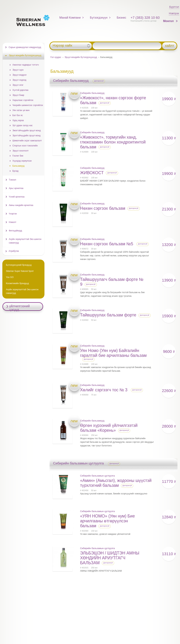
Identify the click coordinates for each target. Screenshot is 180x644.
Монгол (169, 21)
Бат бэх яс (18, 115)
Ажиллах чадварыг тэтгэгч (26, 65)
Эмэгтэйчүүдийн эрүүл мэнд (27, 130)
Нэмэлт (13, 222)
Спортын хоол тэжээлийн (25, 146)
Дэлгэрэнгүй (99, 81)
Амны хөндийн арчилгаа (21, 205)
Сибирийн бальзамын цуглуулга (97, 476)
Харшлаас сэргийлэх (23, 100)
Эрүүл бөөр (18, 95)
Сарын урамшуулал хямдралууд (25, 47)
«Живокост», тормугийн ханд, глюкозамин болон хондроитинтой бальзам (113, 142)
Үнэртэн (13, 214)
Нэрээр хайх (62, 45)
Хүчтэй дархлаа (20, 90)
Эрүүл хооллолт (21, 151)
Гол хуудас (56, 57)
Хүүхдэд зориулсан (22, 161)
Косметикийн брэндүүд (17, 283)
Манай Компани (70, 18)
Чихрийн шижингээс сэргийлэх (28, 105)
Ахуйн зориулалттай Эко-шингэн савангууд (25, 241)
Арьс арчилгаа (16, 188)
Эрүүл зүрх (18, 70)
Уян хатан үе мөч (21, 110)
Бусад (15, 171)
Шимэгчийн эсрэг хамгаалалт (27, 141)
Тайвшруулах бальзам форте (108, 315)
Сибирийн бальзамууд (92, 93)
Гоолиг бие (18, 156)
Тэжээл (12, 180)
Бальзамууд (18, 166)
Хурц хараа (18, 120)
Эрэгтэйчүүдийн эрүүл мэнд (26, 136)
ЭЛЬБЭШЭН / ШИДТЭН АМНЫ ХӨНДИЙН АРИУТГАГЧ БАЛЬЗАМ (110, 558)
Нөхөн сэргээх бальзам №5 (107, 244)
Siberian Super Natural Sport (20, 271)
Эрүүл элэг (18, 85)
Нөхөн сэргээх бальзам (103, 208)
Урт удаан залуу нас (22, 125)
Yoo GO (10, 277)
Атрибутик (14, 251)
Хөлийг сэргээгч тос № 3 (104, 390)
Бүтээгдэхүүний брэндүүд (19, 265)
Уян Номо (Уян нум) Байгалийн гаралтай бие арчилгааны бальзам (113, 353)
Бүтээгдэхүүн (99, 18)
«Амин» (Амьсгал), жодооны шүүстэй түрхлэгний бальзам (116, 483)
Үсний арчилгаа (17, 197)
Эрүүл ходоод (19, 80)
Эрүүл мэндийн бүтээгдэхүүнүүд (81, 57)
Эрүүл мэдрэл (19, 75)
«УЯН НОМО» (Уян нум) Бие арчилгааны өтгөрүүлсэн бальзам (107, 521)
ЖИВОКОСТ (92, 173)
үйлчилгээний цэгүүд (19, 308)
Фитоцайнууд (15, 231)
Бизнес (122, 18)
